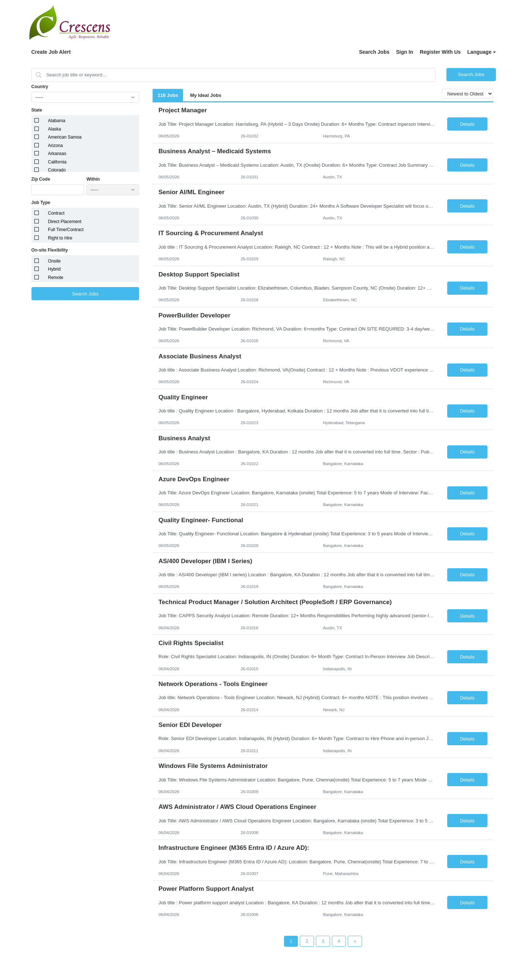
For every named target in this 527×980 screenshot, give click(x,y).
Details (467, 124)
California (57, 162)
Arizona (55, 146)
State (37, 110)
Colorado (57, 170)
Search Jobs (374, 52)
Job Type (41, 203)
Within (93, 179)
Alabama (57, 121)
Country (40, 87)
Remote (56, 278)
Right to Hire (60, 238)
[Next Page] (355, 941)
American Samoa (65, 137)
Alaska (55, 129)
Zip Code (41, 179)
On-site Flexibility (50, 250)
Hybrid (54, 269)
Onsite (54, 261)
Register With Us (440, 52)
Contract (56, 213)
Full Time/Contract (66, 230)
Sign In (405, 52)
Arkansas (57, 154)
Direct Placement (65, 222)
